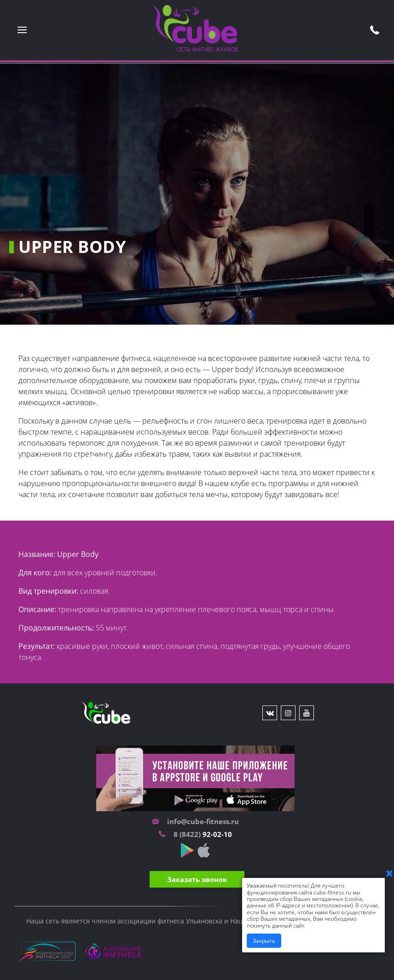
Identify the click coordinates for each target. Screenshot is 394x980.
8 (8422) (188, 834)
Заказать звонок (197, 879)
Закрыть (264, 941)
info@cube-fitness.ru (203, 821)
